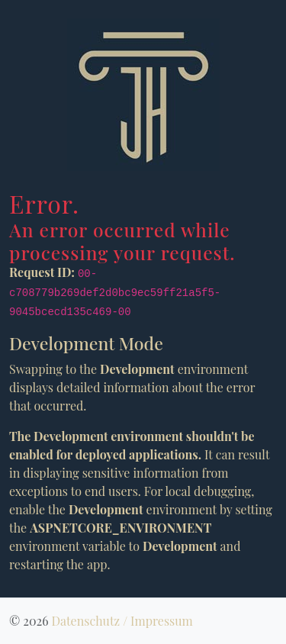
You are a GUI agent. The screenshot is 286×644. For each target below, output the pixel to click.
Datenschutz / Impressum (122, 621)
